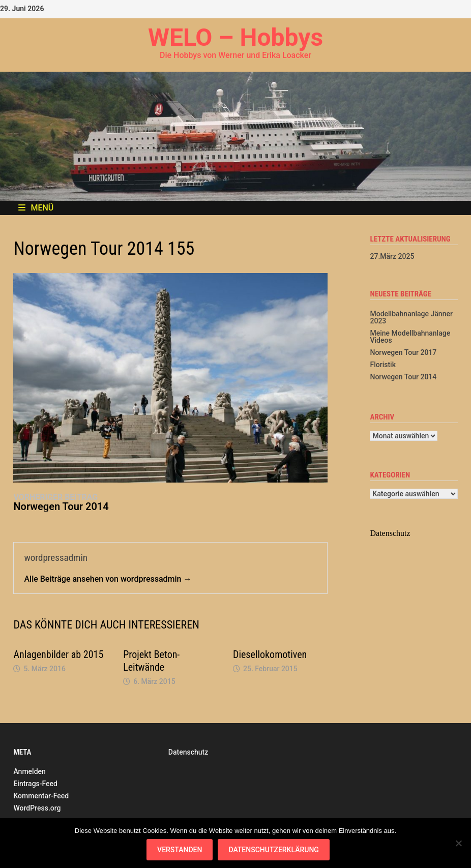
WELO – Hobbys (236, 37)
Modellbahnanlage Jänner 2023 (411, 317)
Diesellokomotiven (270, 654)
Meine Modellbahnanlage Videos (410, 337)
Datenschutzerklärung (273, 850)
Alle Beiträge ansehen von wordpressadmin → (108, 579)
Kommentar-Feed (41, 796)
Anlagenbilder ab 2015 (58, 654)
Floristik (382, 365)
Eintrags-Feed (35, 784)
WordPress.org (37, 808)
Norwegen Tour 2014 (403, 377)
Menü (36, 208)
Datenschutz (188, 752)
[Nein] (458, 843)
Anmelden (29, 771)
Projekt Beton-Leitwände (151, 661)
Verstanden (180, 850)
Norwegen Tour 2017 (403, 352)
